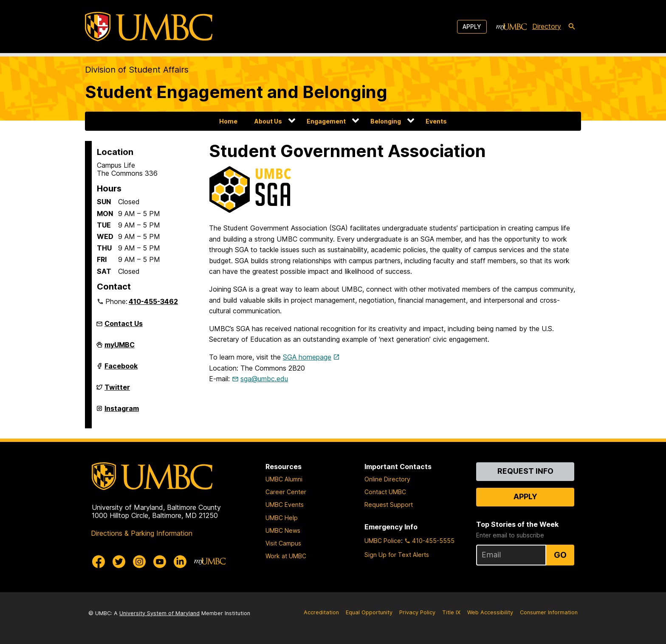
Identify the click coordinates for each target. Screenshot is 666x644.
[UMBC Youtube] (160, 562)
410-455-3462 (153, 301)
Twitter (117, 391)
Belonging (386, 121)
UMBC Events (285, 505)
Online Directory (387, 479)
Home (228, 121)
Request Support (389, 505)
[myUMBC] (511, 27)
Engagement (326, 121)
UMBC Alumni (284, 479)
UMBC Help (282, 518)
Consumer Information (549, 612)
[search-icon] (572, 27)
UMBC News (283, 530)
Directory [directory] (547, 26)
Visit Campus (283, 543)
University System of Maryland (159, 613)
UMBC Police (383, 541)
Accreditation (321, 612)
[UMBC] (149, 27)
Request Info (525, 471)
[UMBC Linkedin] (180, 562)
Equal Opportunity (369, 612)
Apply (472, 27)
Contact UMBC (385, 492)
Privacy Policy (417, 612)
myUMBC (120, 348)
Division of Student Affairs (137, 70)
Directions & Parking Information (142, 533)
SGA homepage (307, 357)
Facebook (121, 369)
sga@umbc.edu (264, 379)
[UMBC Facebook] (99, 562)
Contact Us (124, 323)
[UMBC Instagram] (139, 562)
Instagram (122, 412)
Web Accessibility (490, 612)
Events (436, 121)
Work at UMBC (286, 556)
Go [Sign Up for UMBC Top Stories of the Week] (560, 555)
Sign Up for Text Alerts (397, 555)
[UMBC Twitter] (119, 562)
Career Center (286, 492)
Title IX (451, 612)
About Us (268, 121)
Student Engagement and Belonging (236, 92)
